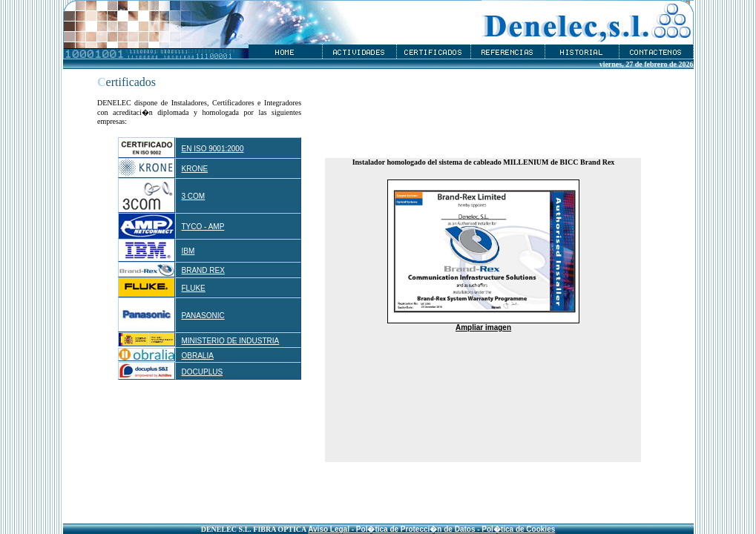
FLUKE (194, 288)
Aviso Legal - (331, 529)
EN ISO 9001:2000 (213, 149)
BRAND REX (203, 270)
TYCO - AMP (203, 227)
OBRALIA (198, 356)
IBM (188, 251)
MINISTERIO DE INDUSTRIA (231, 341)
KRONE (195, 169)
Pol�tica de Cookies (518, 529)
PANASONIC (203, 316)
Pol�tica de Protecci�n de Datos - (417, 529)
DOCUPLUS (203, 372)
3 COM (194, 196)
